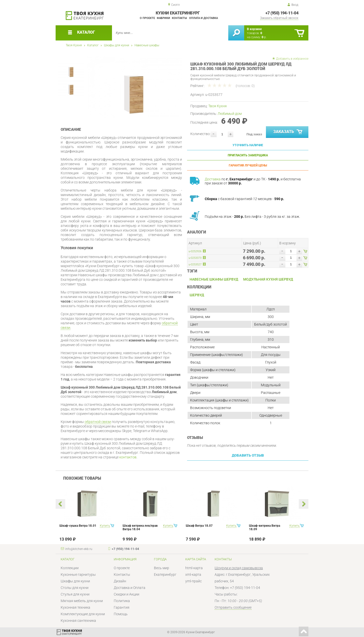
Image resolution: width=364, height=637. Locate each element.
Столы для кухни (75, 588)
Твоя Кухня (74, 45)
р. (264, 37)
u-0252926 (195, 251)
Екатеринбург (165, 575)
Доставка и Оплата (130, 588)
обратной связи (98, 422)
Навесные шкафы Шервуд (214, 279)
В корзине (254, 29)
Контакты (179, 18)
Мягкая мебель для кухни (82, 601)
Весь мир (162, 568)
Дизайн (120, 581)
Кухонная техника (75, 607)
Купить (105, 526)
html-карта (194, 568)
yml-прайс (194, 581)
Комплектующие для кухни (83, 614)
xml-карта (193, 575)
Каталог (93, 45)
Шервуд (197, 295)
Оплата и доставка (203, 18)
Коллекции (70, 568)
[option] (135, 87)
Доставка (213, 179)
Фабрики (163, 18)
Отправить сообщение (233, 607)
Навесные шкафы (147, 45)
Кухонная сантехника (78, 621)
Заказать (288, 132)
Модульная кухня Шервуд (268, 279)
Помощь (121, 614)
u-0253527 (195, 264)
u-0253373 (195, 258)
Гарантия (122, 607)
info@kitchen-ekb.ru (79, 549)
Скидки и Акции (127, 594)
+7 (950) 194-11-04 (282, 13)
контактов (128, 457)
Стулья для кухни (75, 594)
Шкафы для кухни (117, 45)
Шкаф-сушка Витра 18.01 (78, 526)
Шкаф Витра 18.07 (199, 526)
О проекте (147, 18)
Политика (122, 601)
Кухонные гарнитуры (78, 575)
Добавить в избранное (292, 59)
